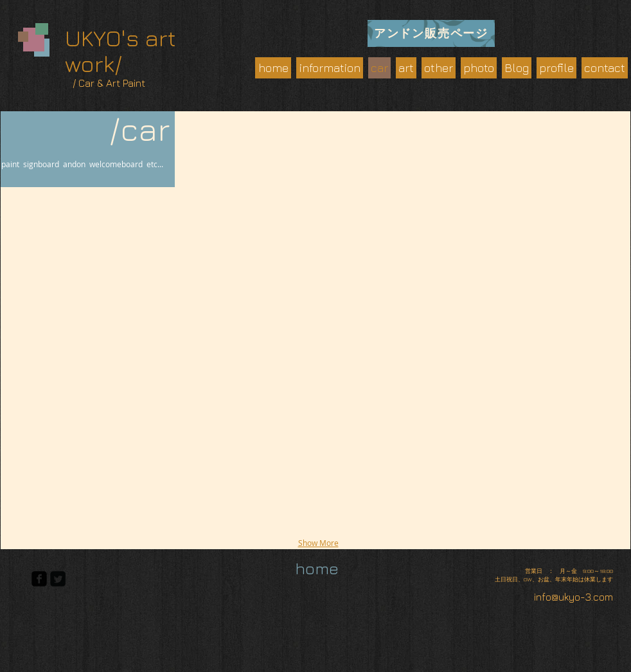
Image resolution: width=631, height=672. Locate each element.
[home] (317, 568)
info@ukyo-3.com (573, 597)
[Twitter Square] (58, 579)
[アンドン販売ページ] (431, 33)
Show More (318, 543)
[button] (88, 290)
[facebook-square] (39, 579)
